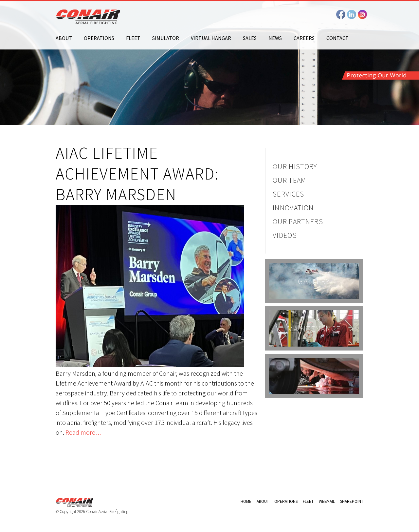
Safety (314, 376)
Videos (285, 235)
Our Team (290, 180)
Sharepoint (352, 501)
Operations (99, 38)
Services (289, 194)
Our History (295, 166)
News (275, 38)
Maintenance (314, 329)
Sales (250, 38)
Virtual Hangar (211, 38)
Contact (337, 38)
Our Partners (298, 221)
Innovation (293, 208)
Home (246, 501)
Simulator (166, 38)
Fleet (133, 38)
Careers (304, 38)
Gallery (314, 281)
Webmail (327, 501)
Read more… (83, 432)
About (64, 38)
